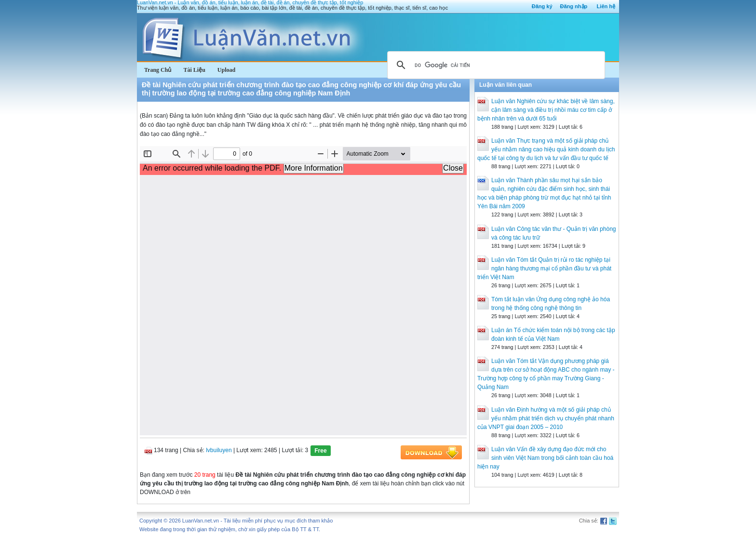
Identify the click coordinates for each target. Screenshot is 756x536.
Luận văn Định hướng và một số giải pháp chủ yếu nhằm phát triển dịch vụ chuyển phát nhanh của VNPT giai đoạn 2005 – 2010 (546, 418)
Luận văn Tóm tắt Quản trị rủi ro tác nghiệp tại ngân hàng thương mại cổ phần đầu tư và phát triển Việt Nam (544, 268)
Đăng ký (542, 6)
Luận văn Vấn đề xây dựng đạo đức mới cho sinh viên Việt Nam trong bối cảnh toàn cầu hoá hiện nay (545, 458)
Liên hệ (606, 6)
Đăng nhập (574, 6)
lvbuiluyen (219, 450)
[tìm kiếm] (495, 65)
